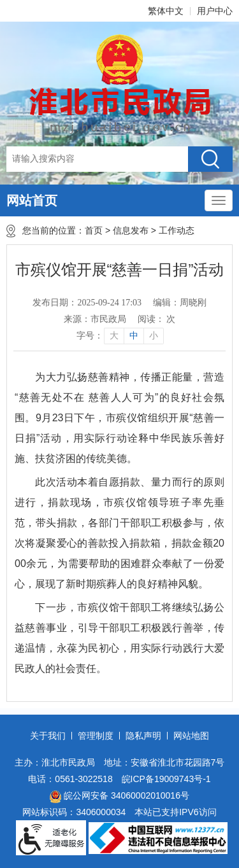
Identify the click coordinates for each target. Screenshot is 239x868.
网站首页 (32, 200)
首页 (94, 230)
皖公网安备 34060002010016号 (119, 797)
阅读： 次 (157, 319)
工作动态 (179, 230)
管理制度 (96, 736)
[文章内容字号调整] (119, 336)
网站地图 (191, 736)
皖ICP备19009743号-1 (166, 779)
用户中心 (215, 11)
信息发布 (131, 230)
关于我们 (48, 736)
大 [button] (114, 336)
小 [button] (154, 336)
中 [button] (134, 336)
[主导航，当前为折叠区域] (219, 200)
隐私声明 (143, 736)
